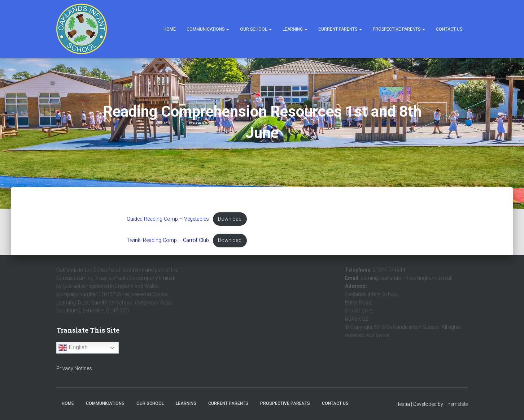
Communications (208, 29)
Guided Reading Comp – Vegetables (168, 219)
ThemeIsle (456, 404)
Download (230, 219)
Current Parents (340, 29)
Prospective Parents (399, 29)
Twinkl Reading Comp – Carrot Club (168, 240)
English (73, 348)
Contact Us (449, 29)
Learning (295, 29)
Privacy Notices (74, 368)
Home (170, 29)
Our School (256, 29)
